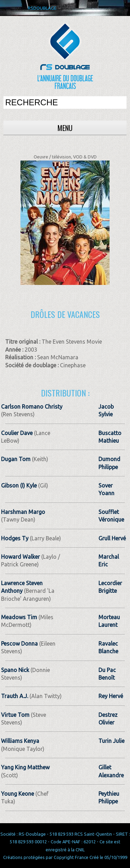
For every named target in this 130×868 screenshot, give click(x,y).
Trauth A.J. (15, 696)
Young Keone (18, 794)
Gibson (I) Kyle (19, 485)
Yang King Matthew (25, 767)
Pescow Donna (19, 644)
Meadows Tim (19, 617)
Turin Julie (111, 741)
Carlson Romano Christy (32, 407)
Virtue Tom (15, 715)
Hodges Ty (15, 538)
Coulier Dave (17, 433)
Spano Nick (15, 670)
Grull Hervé (112, 538)
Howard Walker (20, 557)
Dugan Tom (16, 459)
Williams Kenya (20, 741)
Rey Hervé (111, 696)
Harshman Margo (23, 512)
